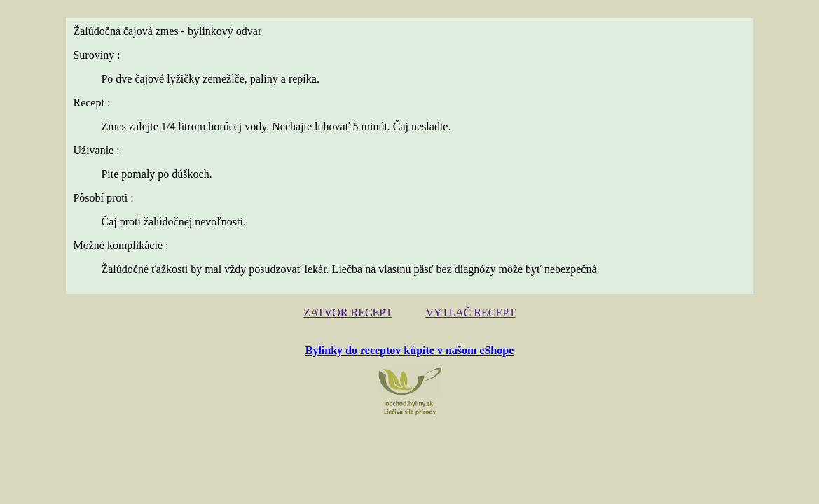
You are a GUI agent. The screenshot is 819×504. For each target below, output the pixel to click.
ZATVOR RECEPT (353, 312)
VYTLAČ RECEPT (466, 312)
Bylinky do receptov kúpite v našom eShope (410, 348)
